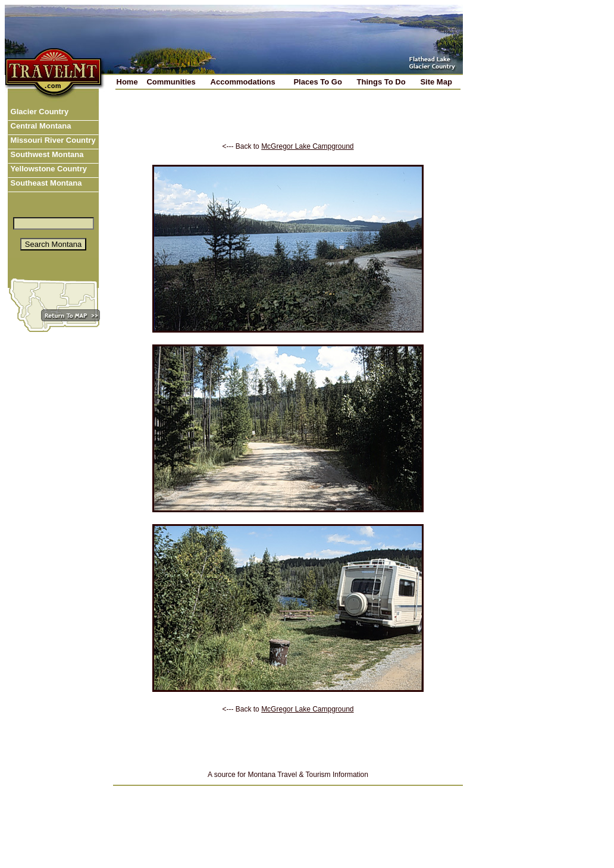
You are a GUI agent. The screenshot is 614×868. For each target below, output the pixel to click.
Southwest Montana (46, 154)
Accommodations (243, 82)
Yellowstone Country (48, 169)
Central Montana (40, 126)
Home (127, 82)
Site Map (436, 82)
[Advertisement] (288, 124)
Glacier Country (38, 112)
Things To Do (381, 82)
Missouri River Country (52, 140)
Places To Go (317, 82)
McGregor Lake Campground (307, 146)
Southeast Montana (45, 183)
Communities (171, 82)
